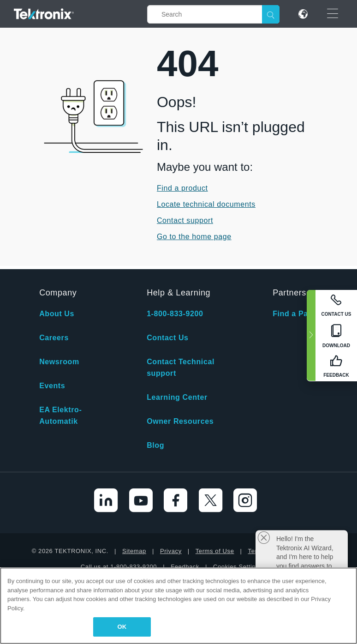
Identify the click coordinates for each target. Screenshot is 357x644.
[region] (178, 606)
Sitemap (134, 551)
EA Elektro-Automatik (60, 415)
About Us (57, 314)
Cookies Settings (238, 567)
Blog (155, 445)
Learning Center (177, 397)
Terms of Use (215, 551)
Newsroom (59, 362)
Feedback (185, 567)
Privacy (171, 551)
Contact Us (167, 338)
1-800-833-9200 (175, 314)
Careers (54, 338)
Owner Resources (180, 421)
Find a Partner (299, 314)
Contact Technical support (181, 367)
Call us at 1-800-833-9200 (119, 567)
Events (52, 386)
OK (122, 627)
